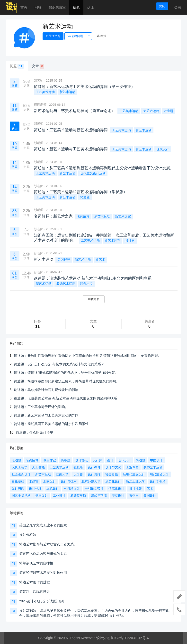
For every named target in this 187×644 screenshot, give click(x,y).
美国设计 (150, 496)
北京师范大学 (91, 481)
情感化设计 (116, 488)
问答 (38, 7)
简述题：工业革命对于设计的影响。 (41, 407)
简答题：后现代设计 (35, 592)
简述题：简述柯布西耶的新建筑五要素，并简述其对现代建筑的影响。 (67, 381)
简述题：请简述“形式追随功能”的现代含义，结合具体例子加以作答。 (66, 373)
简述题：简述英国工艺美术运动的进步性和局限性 (51, 424)
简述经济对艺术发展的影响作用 (43, 573)
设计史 (130, 241)
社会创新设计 (21, 474)
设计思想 (18, 488)
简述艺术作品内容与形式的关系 (43, 554)
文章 (38, 66)
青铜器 (134, 496)
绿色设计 (53, 488)
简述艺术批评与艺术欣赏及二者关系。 (48, 544)
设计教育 (94, 467)
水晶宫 (34, 481)
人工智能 (38, 467)
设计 (110, 460)
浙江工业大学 (135, 481)
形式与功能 (99, 496)
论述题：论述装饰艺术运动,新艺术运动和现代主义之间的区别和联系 (65, 398)
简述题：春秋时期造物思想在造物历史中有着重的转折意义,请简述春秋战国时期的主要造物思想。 (88, 356)
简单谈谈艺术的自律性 (36, 563)
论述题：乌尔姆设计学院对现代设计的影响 (46, 390)
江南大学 (62, 474)
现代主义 (87, 284)
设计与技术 (69, 481)
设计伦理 (35, 488)
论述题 (16, 460)
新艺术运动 (67, 92)
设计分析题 (28, 535)
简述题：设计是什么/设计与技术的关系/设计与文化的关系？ (59, 364)
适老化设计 (113, 481)
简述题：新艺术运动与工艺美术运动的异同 (46, 415)
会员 (178, 7)
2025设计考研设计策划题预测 (42, 601)
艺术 (150, 488)
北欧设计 (50, 481)
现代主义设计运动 (93, 173)
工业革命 (132, 467)
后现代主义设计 (134, 474)
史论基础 (18, 481)
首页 (24, 7)
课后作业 (50, 460)
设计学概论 (158, 481)
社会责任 (112, 474)
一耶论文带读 (94, 488)
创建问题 (75, 36)
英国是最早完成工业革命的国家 (43, 525)
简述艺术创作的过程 (35, 582)
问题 (17, 66)
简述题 (85, 197)
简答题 (66, 460)
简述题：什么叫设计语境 (35, 432)
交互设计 (118, 496)
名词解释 (83, 216)
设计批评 (135, 488)
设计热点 (81, 460)
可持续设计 (72, 488)
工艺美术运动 (45, 92)
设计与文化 (113, 467)
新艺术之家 (123, 216)
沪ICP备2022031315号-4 (130, 638)
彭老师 (39, 80)
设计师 (97, 460)
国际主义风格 (21, 496)
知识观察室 (57, 7)
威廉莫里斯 (78, 496)
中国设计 (156, 460)
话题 (76, 7)
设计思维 (94, 474)
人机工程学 (20, 467)
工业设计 (59, 496)
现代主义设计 (159, 474)
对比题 (168, 111)
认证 (90, 7)
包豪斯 (78, 467)
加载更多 (94, 299)
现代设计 (163, 149)
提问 (162, 6)
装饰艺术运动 (66, 284)
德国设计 (42, 496)
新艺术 (100, 260)
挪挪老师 (40, 105)
